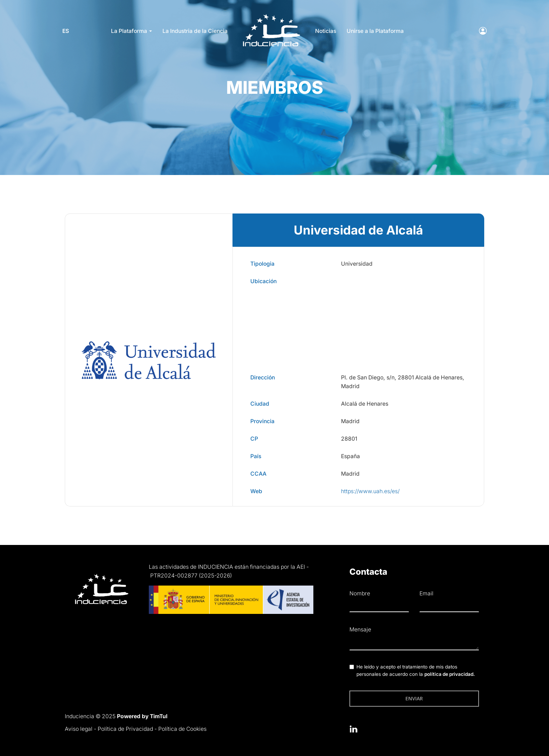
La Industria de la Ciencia (195, 31)
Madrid (350, 421)
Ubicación (263, 281)
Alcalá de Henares (365, 404)
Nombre (360, 593)
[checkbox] (352, 667)
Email (426, 593)
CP (254, 439)
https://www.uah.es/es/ (370, 491)
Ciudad (260, 404)
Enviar (414, 698)
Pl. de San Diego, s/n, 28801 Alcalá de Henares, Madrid (403, 382)
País (256, 456)
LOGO (272, 16)
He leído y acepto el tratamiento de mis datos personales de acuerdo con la (416, 671)
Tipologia (262, 264)
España (350, 456)
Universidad (357, 264)
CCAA (258, 474)
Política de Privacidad (125, 729)
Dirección (263, 377)
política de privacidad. (450, 674)
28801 (349, 439)
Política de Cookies (182, 729)
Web (256, 491)
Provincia (262, 421)
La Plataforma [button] (131, 31)
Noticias (326, 31)
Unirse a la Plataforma (375, 31)
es (68, 31)
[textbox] (414, 643)
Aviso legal (79, 729)
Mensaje (360, 629)
